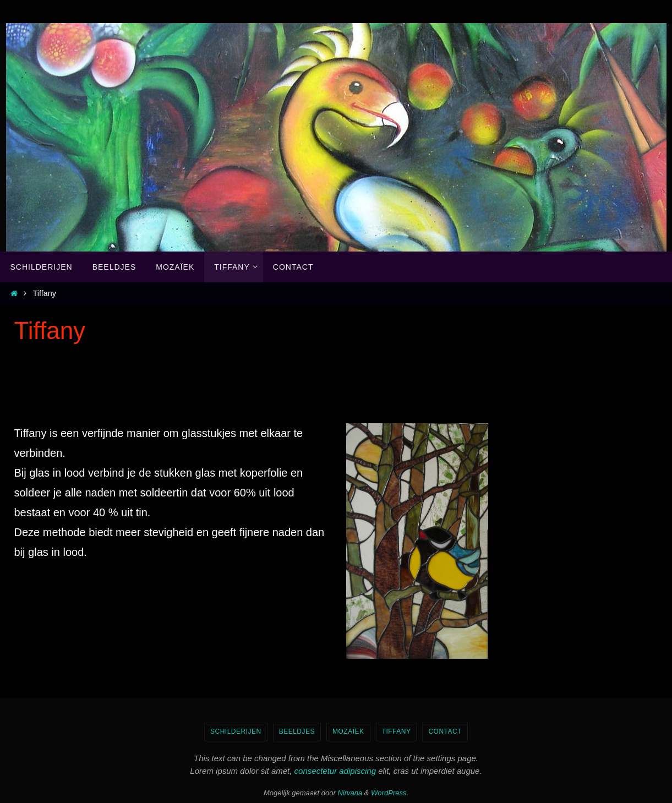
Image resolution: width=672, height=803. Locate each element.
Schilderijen (236, 731)
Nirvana (350, 793)
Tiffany (397, 731)
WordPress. (390, 793)
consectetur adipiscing (335, 771)
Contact (445, 731)
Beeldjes (297, 731)
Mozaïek (348, 731)
